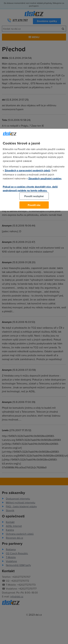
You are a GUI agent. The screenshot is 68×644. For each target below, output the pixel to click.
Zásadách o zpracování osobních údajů (27, 170)
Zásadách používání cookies (45, 179)
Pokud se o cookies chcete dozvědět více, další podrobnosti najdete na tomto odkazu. (30, 189)
